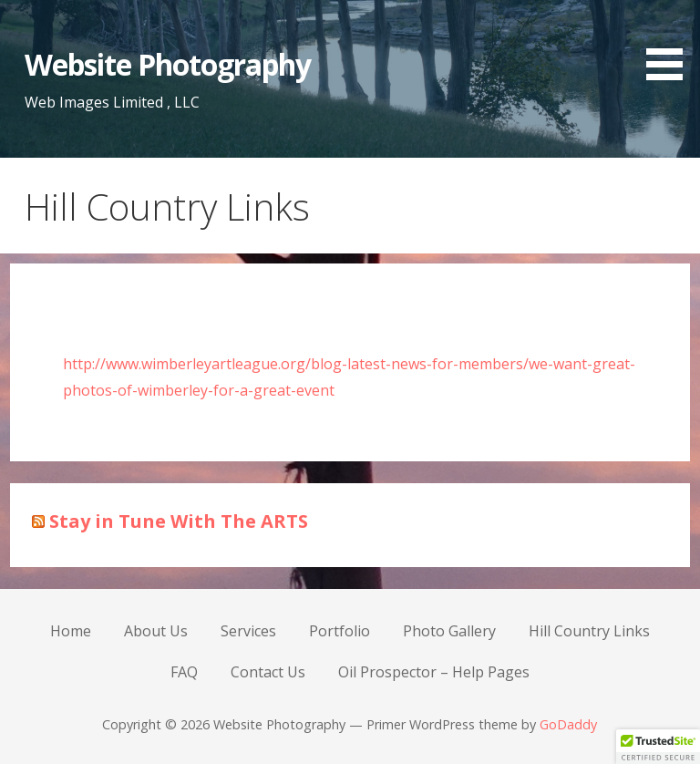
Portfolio (340, 631)
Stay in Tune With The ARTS (179, 521)
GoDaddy (568, 724)
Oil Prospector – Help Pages (434, 672)
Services (248, 631)
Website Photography (168, 64)
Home (71, 631)
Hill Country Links (589, 631)
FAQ (184, 672)
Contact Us (268, 672)
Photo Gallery (449, 631)
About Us (156, 631)
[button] (671, 43)
